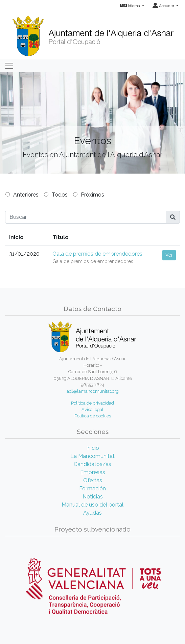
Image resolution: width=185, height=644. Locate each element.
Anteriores (26, 195)
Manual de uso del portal (92, 505)
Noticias (93, 497)
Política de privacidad (92, 403)
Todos (60, 195)
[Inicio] (93, 34)
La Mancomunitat (92, 456)
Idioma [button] (131, 6)
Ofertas (93, 480)
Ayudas (92, 513)
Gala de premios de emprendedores (97, 254)
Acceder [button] (164, 6)
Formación (92, 488)
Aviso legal (92, 409)
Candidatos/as (92, 464)
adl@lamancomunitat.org (93, 391)
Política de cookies (93, 416)
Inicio (93, 448)
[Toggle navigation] (9, 66)
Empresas (93, 472)
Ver (169, 255)
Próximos (92, 195)
